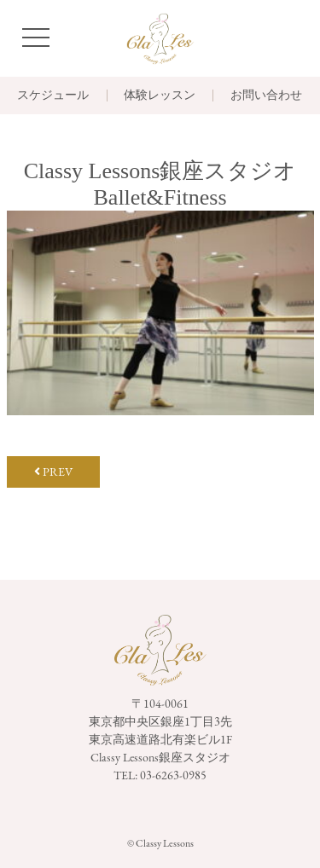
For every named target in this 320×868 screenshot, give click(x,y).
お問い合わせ (266, 95)
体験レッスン (160, 95)
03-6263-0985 (173, 775)
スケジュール (53, 95)
